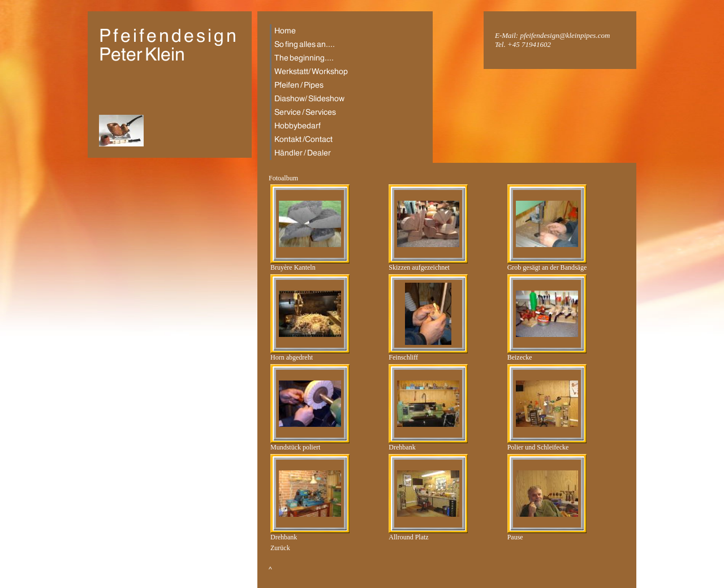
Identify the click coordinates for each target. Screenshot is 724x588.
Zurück (280, 548)
